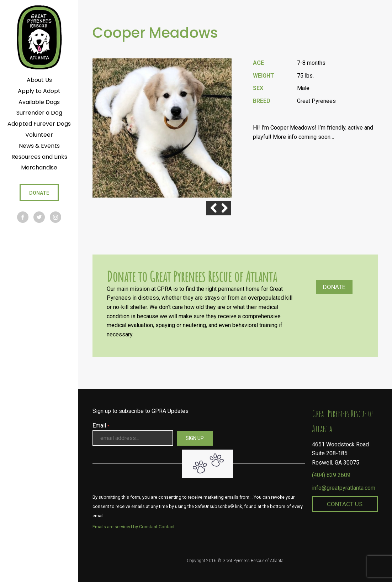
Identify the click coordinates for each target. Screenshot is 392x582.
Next (224, 208)
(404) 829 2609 (331, 475)
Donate (334, 287)
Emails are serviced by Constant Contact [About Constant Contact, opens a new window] (134, 527)
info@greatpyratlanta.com (344, 488)
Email (101, 426)
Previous (206, 208)
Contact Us (345, 504)
